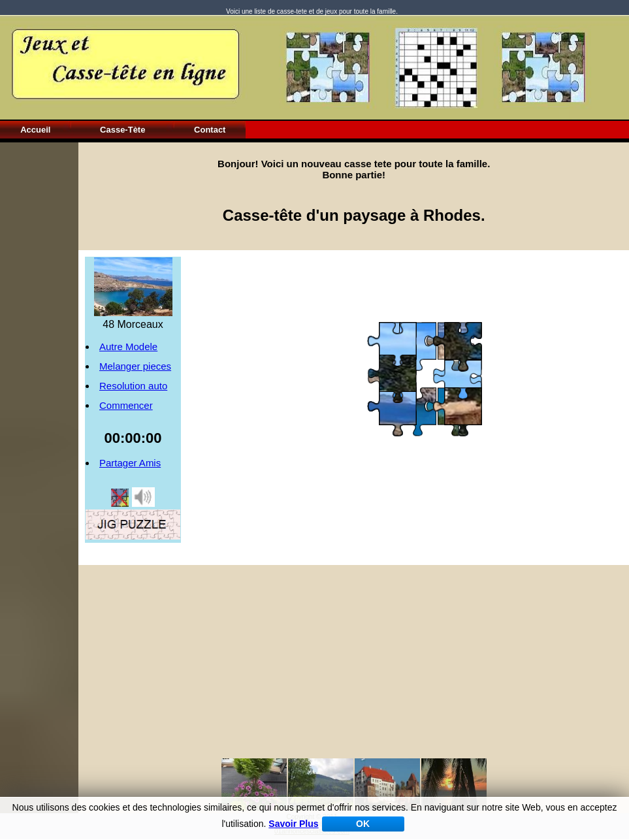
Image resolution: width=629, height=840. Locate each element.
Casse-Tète (122, 130)
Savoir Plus (293, 824)
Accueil (35, 130)
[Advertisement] (39, 338)
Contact (210, 130)
